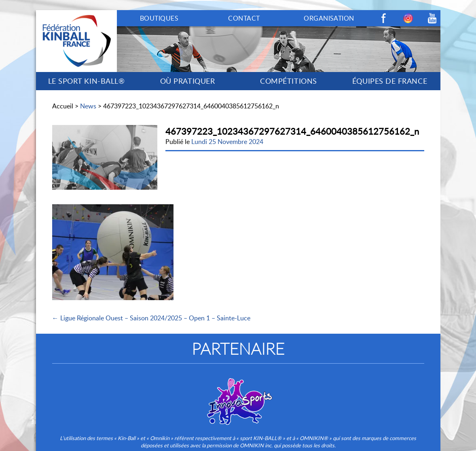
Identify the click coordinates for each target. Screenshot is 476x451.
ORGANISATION (329, 18)
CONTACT (244, 18)
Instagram (408, 18)
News (88, 106)
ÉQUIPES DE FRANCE (390, 81)
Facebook (384, 18)
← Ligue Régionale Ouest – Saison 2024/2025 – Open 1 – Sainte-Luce (151, 318)
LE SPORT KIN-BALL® (87, 81)
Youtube (432, 18)
